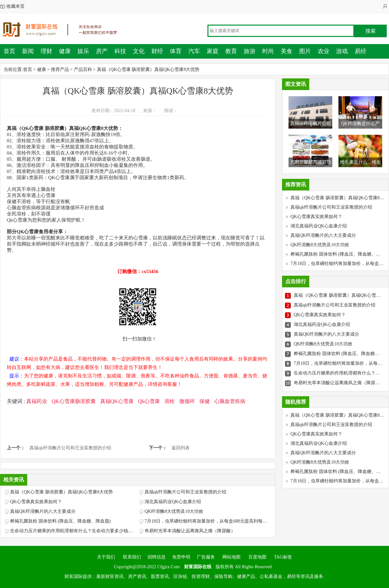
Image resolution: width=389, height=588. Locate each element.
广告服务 (206, 557)
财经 (157, 51)
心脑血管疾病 (230, 401)
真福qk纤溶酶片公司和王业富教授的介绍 (70, 448)
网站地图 (231, 557)
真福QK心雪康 (117, 401)
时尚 (268, 51)
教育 (231, 51)
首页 (9, 51)
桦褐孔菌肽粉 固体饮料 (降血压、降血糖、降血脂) (60, 521)
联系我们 (131, 557)
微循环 (187, 401)
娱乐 (83, 51)
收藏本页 (16, 6)
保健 (205, 401)
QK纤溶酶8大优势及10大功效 (174, 511)
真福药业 (37, 401)
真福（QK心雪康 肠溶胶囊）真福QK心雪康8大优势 (148, 69)
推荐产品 (60, 69)
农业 (324, 51)
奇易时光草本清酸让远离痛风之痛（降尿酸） (190, 531)
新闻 (28, 51)
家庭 (213, 51)
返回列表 (181, 448)
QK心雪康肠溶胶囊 (73, 401)
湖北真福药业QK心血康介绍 (173, 502)
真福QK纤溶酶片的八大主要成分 (43, 511)
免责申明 (181, 557)
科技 (120, 51)
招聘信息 (157, 557)
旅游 (250, 51)
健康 (65, 51)
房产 (102, 51)
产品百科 (83, 69)
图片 (305, 51)
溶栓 (170, 401)
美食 (287, 51)
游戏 (342, 51)
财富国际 (65, 29)
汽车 (194, 51)
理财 (46, 51)
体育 (176, 51)
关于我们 (106, 557)
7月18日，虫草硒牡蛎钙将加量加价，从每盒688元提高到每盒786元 (208, 521)
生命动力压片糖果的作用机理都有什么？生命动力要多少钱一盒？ (73, 531)
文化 (139, 51)
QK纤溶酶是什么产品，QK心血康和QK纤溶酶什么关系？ (360, 133)
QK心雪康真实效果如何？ (36, 502)
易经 (360, 51)
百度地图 (257, 557)
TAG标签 (283, 557)
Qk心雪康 (149, 401)
